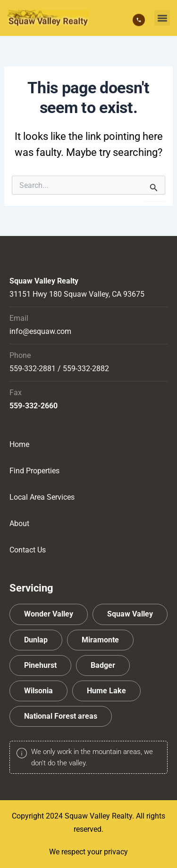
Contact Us (28, 550)
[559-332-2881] (139, 19)
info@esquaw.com (40, 331)
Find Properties (34, 471)
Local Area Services (42, 497)
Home (19, 444)
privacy (116, 852)
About (19, 523)
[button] (162, 17)
